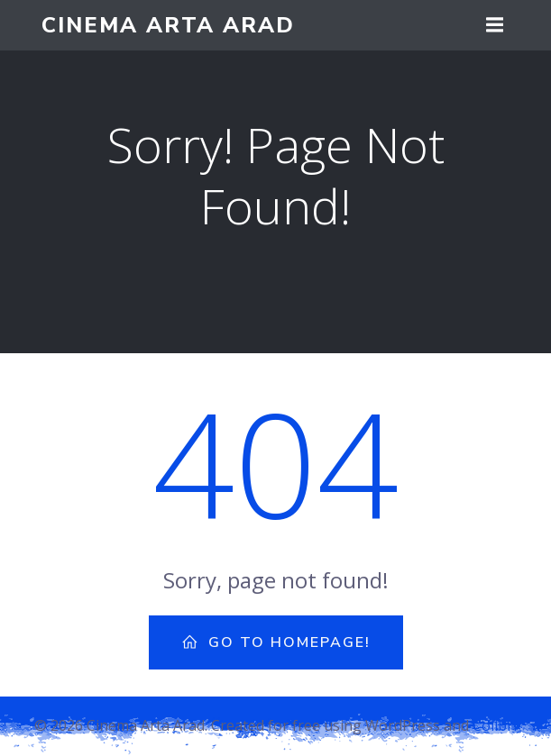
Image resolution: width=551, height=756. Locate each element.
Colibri (495, 725)
